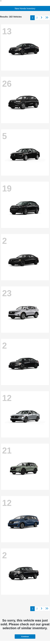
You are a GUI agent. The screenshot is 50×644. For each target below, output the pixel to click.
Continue (25, 637)
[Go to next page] (42, 18)
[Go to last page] (47, 18)
